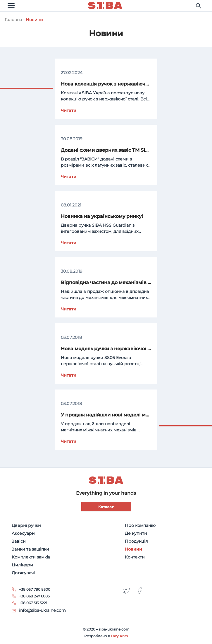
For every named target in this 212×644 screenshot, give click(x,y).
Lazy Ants (119, 636)
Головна (13, 20)
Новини (34, 20)
